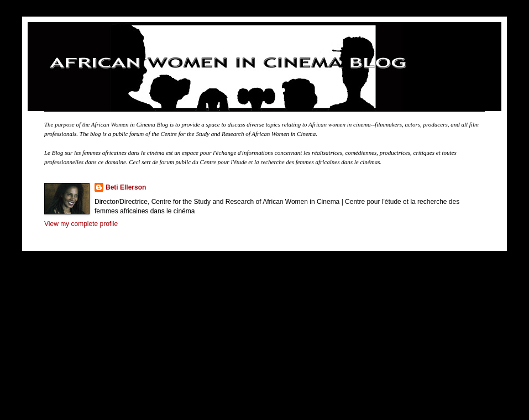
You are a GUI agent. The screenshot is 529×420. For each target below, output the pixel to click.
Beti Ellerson (126, 187)
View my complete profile (81, 224)
